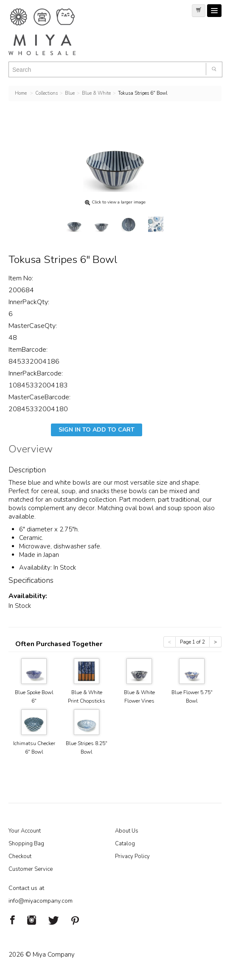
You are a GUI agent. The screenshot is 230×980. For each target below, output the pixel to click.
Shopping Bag (26, 844)
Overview (31, 450)
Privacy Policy (132, 856)
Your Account (25, 831)
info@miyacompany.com (41, 901)
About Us (127, 831)
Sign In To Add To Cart (97, 430)
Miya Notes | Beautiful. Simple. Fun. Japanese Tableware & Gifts (51, 32)
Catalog (125, 844)
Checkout (20, 856)
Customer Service (31, 869)
